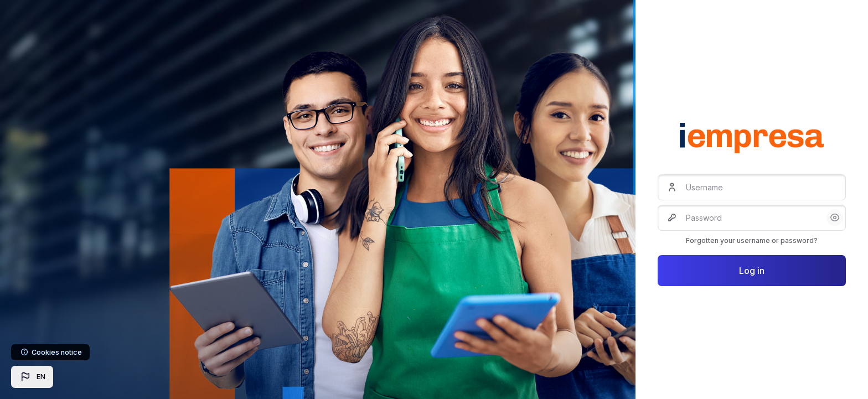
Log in (752, 271)
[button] (32, 377)
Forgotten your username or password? (752, 240)
